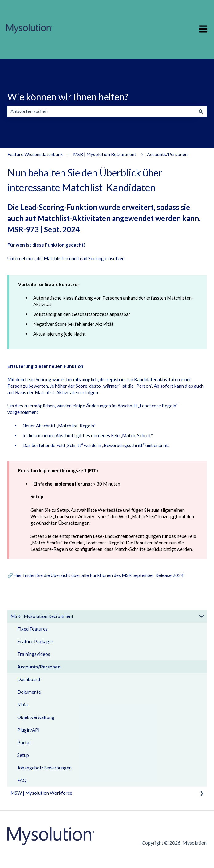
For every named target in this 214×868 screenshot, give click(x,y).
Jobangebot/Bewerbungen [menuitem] (44, 768)
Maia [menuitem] (22, 704)
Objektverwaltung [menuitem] (36, 717)
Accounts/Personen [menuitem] (39, 667)
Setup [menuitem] (23, 755)
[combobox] (101, 111)
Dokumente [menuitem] (29, 692)
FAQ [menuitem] (22, 780)
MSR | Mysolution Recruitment (105, 154)
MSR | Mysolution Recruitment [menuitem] (42, 616)
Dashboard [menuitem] (29, 679)
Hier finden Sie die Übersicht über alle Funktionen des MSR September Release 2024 (98, 575)
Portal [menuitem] (24, 742)
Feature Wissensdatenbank (35, 154)
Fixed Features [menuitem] (32, 629)
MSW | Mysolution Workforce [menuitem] (41, 793)
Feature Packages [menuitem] (36, 641)
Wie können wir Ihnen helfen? (68, 97)
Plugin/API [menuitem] (28, 730)
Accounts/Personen (167, 154)
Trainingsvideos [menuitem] (34, 654)
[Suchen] (201, 111)
